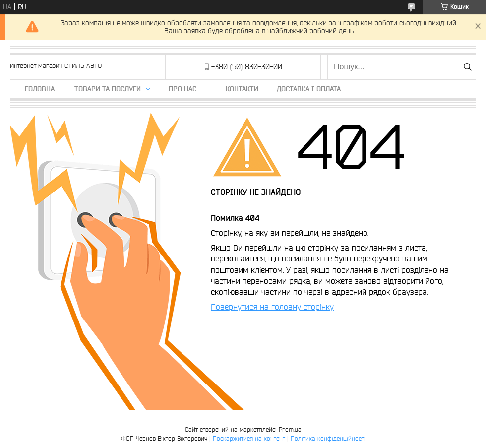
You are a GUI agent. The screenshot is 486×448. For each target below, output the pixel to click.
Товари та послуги (108, 89)
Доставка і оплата (309, 89)
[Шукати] (467, 67)
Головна (40, 89)
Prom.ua (290, 429)
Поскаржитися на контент (249, 438)
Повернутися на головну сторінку (272, 307)
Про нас (182, 89)
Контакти (242, 89)
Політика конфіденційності (328, 438)
